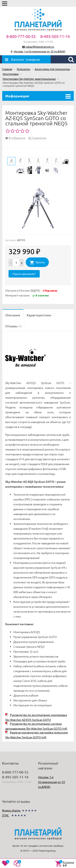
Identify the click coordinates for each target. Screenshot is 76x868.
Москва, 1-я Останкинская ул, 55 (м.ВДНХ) (39, 51)
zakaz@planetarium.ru (40, 47)
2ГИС (5, 815)
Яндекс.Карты (11, 810)
